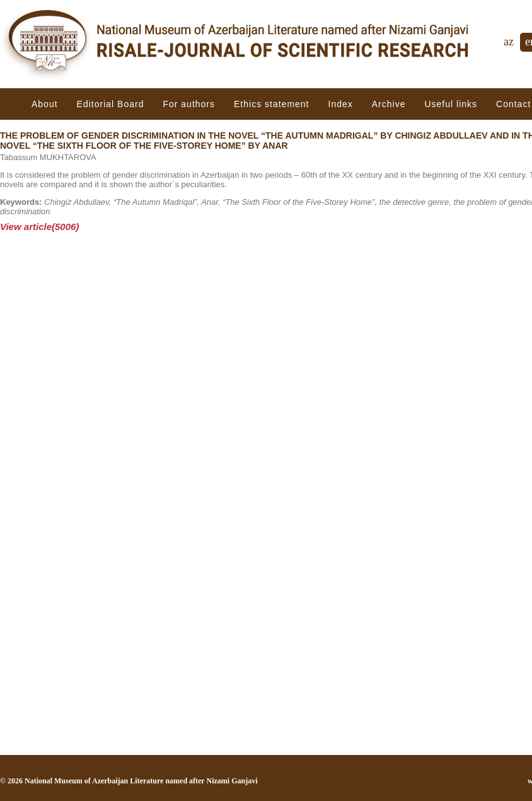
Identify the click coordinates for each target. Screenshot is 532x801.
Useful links (451, 104)
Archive (389, 104)
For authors (189, 104)
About (45, 104)
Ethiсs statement (272, 104)
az (509, 42)
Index (341, 104)
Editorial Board (111, 104)
